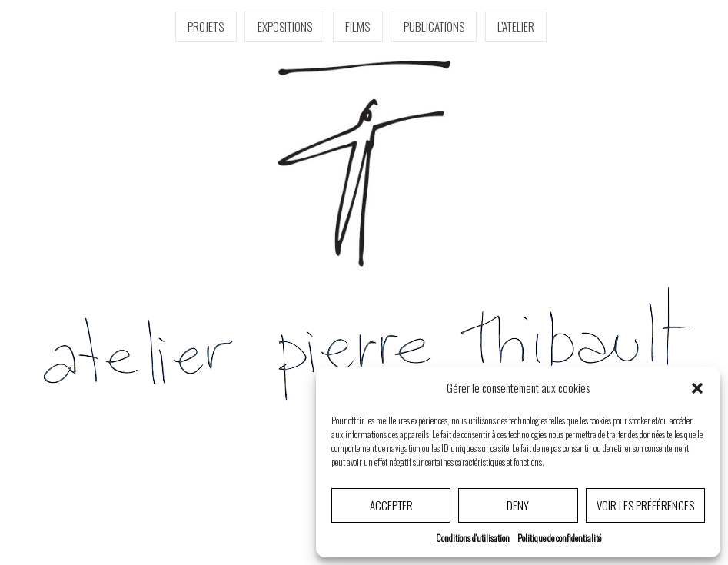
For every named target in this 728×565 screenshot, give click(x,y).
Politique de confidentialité (559, 538)
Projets (206, 26)
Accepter (391, 505)
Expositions (285, 26)
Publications (434, 26)
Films (357, 26)
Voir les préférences (645, 505)
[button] (697, 388)
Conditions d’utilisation (473, 538)
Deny (518, 505)
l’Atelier (516, 26)
